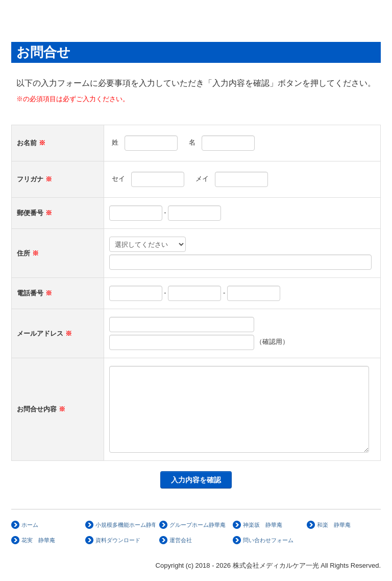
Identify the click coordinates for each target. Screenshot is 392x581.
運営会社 (181, 540)
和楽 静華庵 (334, 525)
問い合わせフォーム (268, 540)
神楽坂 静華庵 (263, 525)
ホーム (30, 525)
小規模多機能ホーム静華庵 (126, 525)
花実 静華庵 (38, 540)
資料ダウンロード (118, 540)
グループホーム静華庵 (198, 525)
